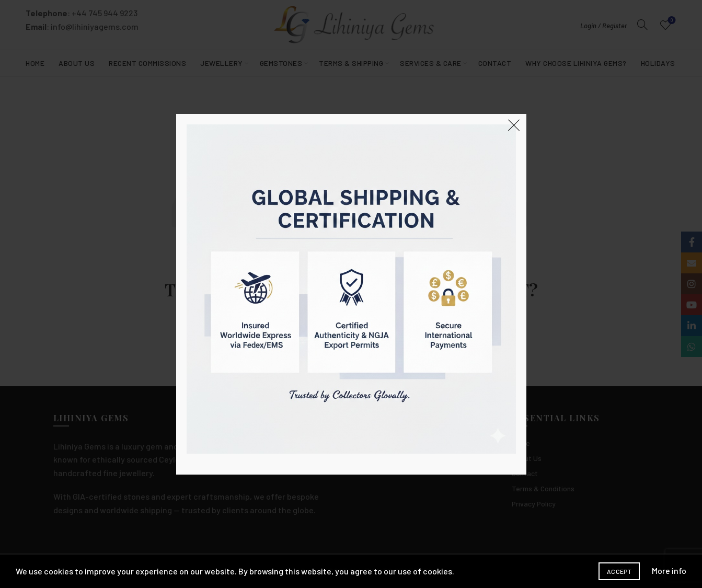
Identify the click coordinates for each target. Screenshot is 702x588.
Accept (619, 571)
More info (669, 570)
